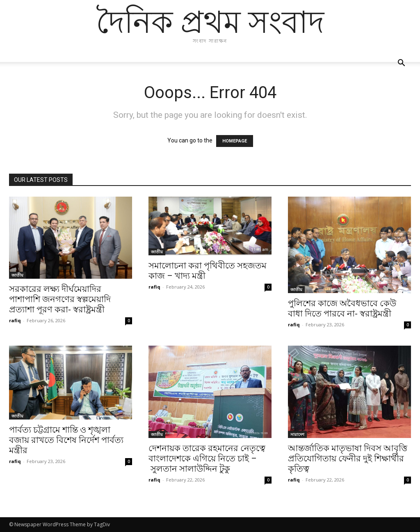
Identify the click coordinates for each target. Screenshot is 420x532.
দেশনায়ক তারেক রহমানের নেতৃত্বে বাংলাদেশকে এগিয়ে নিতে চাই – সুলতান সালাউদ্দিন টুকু (207, 459)
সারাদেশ (297, 434)
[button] (401, 64)
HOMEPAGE (235, 141)
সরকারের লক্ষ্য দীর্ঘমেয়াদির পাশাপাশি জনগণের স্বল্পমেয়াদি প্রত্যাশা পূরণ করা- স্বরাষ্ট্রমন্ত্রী (60, 299)
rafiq (15, 320)
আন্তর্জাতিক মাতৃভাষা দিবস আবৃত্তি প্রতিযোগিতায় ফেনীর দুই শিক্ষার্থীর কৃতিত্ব (348, 459)
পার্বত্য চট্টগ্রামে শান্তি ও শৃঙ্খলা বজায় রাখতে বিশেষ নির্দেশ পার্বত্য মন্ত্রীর (66, 440)
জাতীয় (17, 275)
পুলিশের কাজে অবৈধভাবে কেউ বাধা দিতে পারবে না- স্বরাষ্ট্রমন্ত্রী (342, 308)
